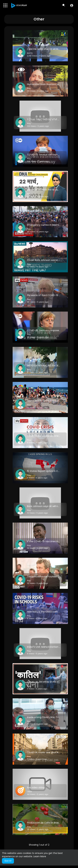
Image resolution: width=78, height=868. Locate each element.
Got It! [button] (8, 861)
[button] (72, 5)
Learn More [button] (40, 856)
